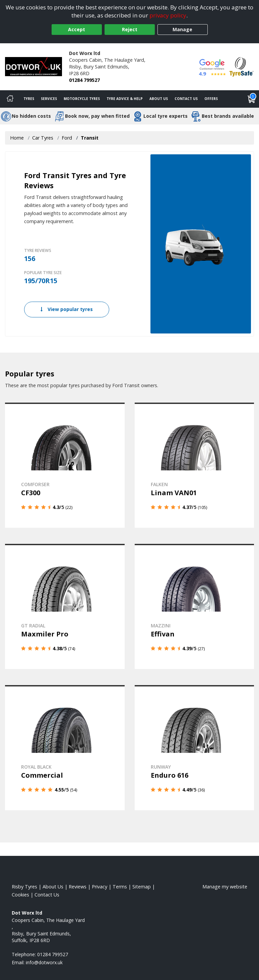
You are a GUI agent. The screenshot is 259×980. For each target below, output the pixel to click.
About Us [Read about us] (53, 887)
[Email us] (44, 962)
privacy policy (168, 15)
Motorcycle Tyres (82, 99)
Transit (90, 138)
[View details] (65, 465)
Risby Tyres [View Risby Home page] (24, 887)
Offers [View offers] (211, 99)
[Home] (10, 99)
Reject (130, 29)
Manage (182, 29)
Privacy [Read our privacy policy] (100, 887)
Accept (77, 29)
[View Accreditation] (242, 66)
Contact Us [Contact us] (186, 99)
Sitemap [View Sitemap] (142, 887)
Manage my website (225, 887)
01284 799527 (84, 80)
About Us (159, 99)
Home (17, 138)
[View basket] (252, 99)
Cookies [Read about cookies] (20, 895)
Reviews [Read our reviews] (78, 887)
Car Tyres (43, 138)
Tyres (29, 99)
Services (49, 99)
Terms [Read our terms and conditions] (120, 887)
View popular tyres (67, 309)
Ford (67, 138)
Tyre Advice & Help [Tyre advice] (125, 99)
